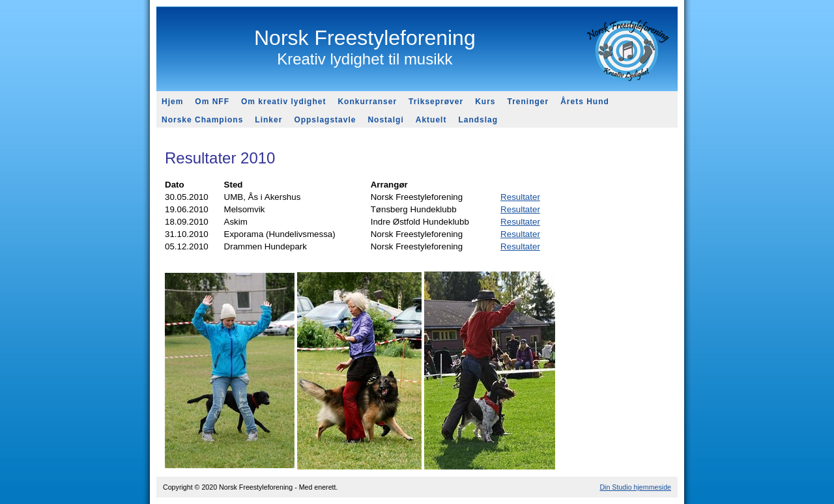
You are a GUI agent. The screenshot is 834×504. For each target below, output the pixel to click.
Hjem (172, 102)
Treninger (528, 102)
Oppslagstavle (325, 120)
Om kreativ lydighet (283, 102)
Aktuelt (431, 120)
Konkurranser (367, 102)
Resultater (520, 197)
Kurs (485, 102)
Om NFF (212, 102)
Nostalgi (385, 120)
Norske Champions (202, 120)
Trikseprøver (436, 102)
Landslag (478, 120)
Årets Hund (585, 102)
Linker (268, 120)
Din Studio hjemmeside (635, 487)
